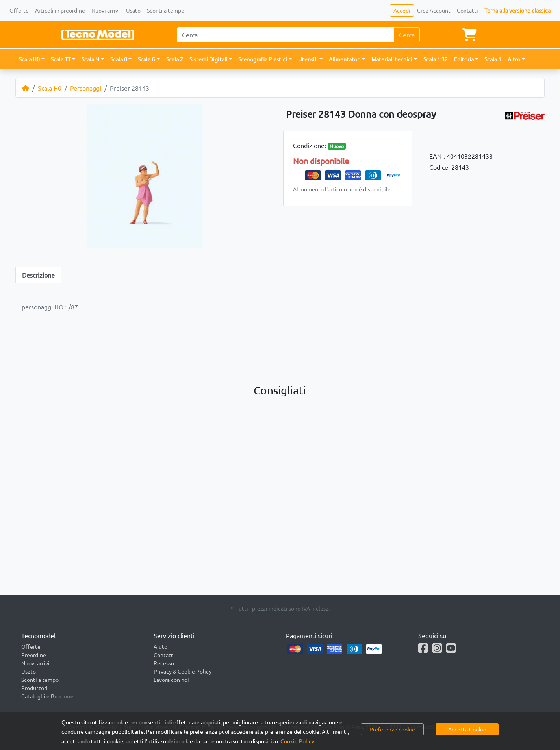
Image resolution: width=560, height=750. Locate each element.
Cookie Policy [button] (297, 741)
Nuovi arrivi (106, 10)
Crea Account (434, 10)
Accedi (402, 10)
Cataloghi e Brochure (47, 696)
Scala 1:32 (436, 59)
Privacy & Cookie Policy (183, 671)
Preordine (34, 655)
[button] (32, 59)
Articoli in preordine (60, 10)
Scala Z (175, 59)
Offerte (19, 10)
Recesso (164, 663)
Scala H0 (50, 88)
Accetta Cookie (467, 729)
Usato (133, 10)
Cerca (407, 35)
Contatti (467, 10)
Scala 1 (493, 59)
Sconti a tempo (166, 10)
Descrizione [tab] (38, 275)
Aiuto (160, 646)
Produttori (34, 688)
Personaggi (86, 88)
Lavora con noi (171, 680)
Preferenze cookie (392, 729)
